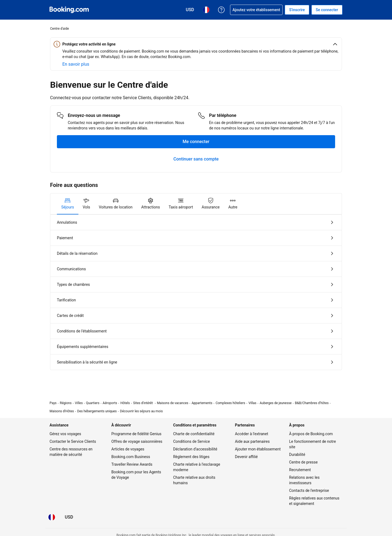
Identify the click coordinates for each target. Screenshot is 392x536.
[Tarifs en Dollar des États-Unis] (69, 517)
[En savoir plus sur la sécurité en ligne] (76, 64)
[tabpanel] (196, 292)
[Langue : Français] (52, 517)
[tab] (68, 204)
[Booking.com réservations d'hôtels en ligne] (69, 10)
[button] (196, 44)
